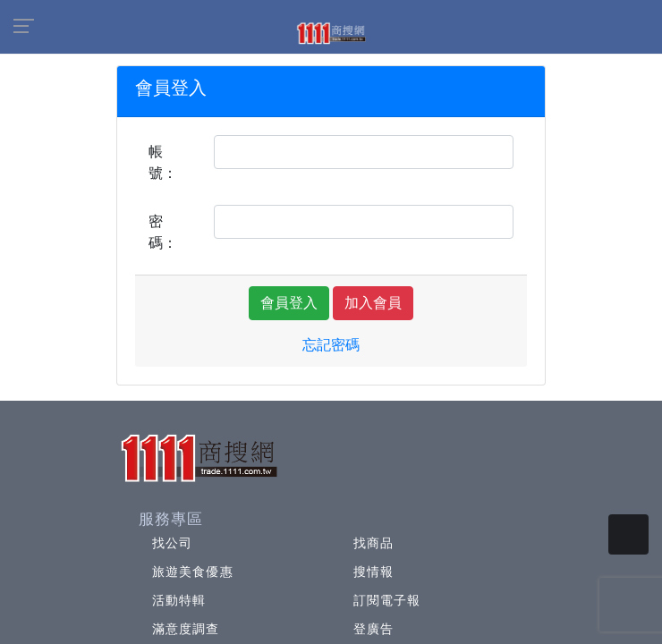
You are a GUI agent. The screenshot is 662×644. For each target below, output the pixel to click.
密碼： (163, 232)
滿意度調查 (186, 629)
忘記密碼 (331, 345)
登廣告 (373, 629)
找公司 (172, 543)
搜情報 (373, 572)
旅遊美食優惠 (193, 572)
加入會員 (373, 303)
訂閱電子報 (387, 600)
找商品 (373, 543)
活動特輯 (179, 600)
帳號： (163, 162)
